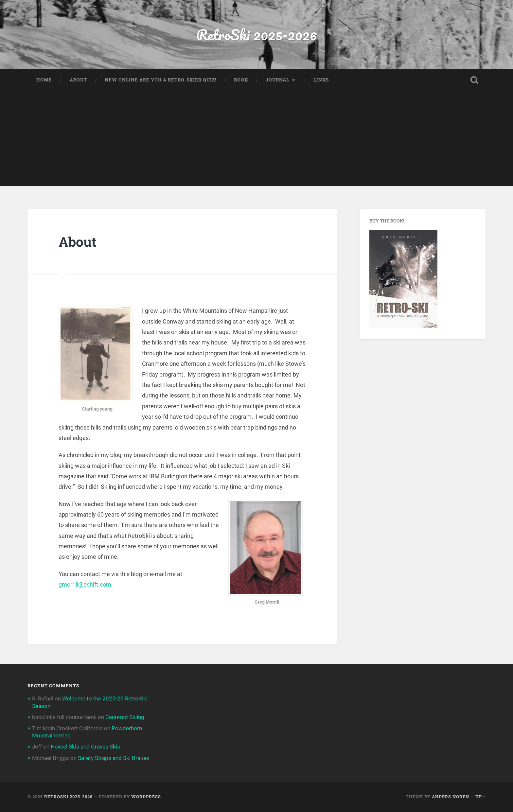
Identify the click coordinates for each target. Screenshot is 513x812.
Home (44, 80)
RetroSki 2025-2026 (257, 35)
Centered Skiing (125, 717)
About (78, 80)
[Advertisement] (256, 140)
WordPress (146, 797)
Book (241, 80)
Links (321, 80)
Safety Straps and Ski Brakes (114, 758)
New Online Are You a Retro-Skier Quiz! (160, 80)
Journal (277, 80)
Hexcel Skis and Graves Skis (85, 747)
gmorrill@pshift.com (85, 584)
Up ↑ (480, 797)
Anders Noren (451, 797)
